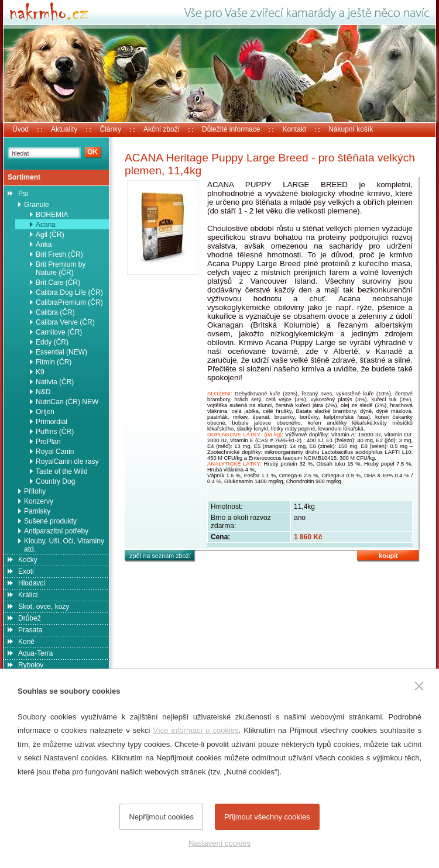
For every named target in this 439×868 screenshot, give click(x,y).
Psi (23, 194)
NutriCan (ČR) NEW (67, 402)
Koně (26, 642)
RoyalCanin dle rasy (67, 461)
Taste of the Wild (62, 471)
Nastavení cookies (220, 843)
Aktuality (64, 129)
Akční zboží (162, 129)
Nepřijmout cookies (161, 817)
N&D (43, 392)
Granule (37, 205)
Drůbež (30, 618)
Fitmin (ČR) (54, 362)
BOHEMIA (52, 215)
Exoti (26, 571)
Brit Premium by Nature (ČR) (61, 268)
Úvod (20, 129)
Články (110, 129)
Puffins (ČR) (55, 432)
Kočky (28, 560)
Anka (44, 244)
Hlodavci (32, 583)
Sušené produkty (50, 521)
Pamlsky (37, 511)
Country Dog (55, 481)
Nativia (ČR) (55, 382)
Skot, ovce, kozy (44, 607)
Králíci (28, 595)
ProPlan (48, 442)
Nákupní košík (351, 129)
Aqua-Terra (35, 653)
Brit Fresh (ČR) (59, 254)
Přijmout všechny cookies (267, 817)
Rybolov (31, 665)
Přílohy (35, 491)
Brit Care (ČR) (58, 283)
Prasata (30, 630)
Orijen (45, 412)
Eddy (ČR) (52, 342)
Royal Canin (55, 452)
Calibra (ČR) (55, 312)
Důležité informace (231, 129)
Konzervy (39, 501)
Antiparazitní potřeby (56, 531)
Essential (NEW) (61, 352)
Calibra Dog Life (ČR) (69, 292)
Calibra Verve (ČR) (65, 322)
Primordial (52, 422)
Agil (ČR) (50, 235)
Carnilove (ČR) (59, 332)
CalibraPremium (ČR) (69, 302)
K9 (40, 372)
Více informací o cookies (196, 730)
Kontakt (294, 129)
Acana (46, 225)
